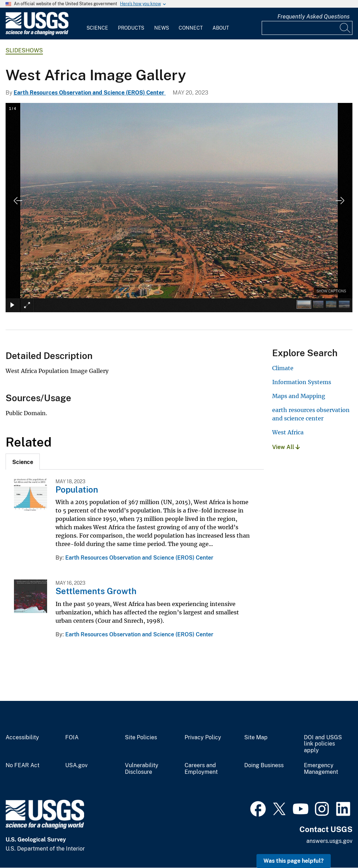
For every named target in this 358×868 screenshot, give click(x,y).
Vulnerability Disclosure (142, 769)
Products (131, 28)
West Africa (288, 432)
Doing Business (264, 765)
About (221, 28)
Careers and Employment (201, 769)
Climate (283, 368)
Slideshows (24, 50)
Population (77, 489)
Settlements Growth (96, 591)
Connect (191, 28)
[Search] (345, 28)
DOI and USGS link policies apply (323, 744)
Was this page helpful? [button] (294, 861)
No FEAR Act (23, 765)
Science (97, 28)
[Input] (307, 28)
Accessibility (22, 738)
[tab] (23, 462)
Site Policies (141, 738)
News (162, 28)
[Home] (37, 34)
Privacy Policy (203, 738)
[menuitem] (97, 24)
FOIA (72, 738)
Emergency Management (321, 769)
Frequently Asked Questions (314, 17)
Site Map (256, 738)
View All (286, 447)
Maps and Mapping (299, 396)
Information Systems (302, 382)
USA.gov (76, 765)
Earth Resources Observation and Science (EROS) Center (90, 93)
